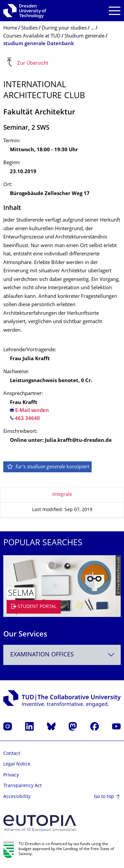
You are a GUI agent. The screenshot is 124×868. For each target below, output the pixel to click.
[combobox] (62, 655)
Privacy (11, 775)
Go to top (104, 797)
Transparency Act (22, 786)
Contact (12, 754)
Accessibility (17, 797)
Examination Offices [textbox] (42, 655)
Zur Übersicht (33, 63)
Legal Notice (17, 764)
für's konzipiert (48, 467)
